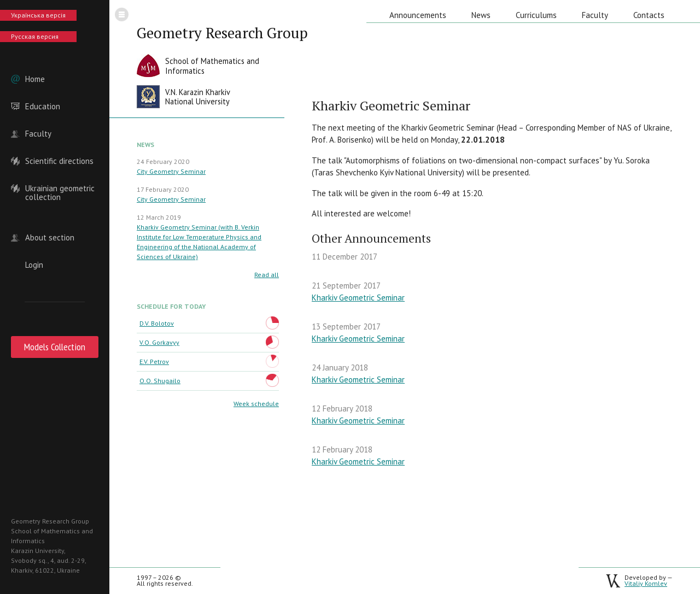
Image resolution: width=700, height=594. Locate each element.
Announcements (418, 15)
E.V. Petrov (154, 361)
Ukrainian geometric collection (60, 189)
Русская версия (35, 36)
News (481, 15)
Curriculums (536, 15)
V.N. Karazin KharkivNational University (198, 97)
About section (50, 238)
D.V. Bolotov (157, 323)
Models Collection (55, 347)
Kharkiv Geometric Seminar (358, 298)
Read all (267, 275)
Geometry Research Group (222, 33)
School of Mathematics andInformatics (212, 66)
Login (34, 265)
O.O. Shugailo (160, 381)
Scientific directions (59, 161)
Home (35, 79)
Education (43, 107)
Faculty (38, 134)
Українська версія (38, 15)
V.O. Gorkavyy (159, 342)
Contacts (649, 15)
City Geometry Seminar (171, 171)
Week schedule (256, 404)
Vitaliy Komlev (646, 583)
